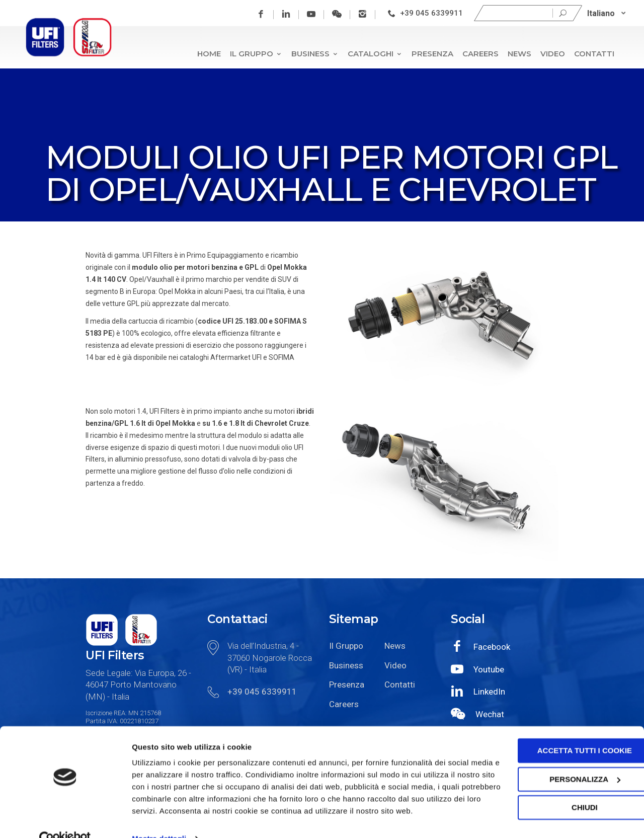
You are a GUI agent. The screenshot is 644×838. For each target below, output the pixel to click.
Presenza (432, 54)
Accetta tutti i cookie (560, 718)
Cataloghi (375, 54)
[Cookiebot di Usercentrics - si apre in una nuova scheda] (65, 818)
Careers (480, 54)
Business (315, 54)
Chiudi (560, 775)
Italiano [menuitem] (601, 13)
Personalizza (560, 746)
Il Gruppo (256, 54)
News (519, 54)
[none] (607, 13)
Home (209, 54)
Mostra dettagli (159, 818)
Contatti (594, 54)
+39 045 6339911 (432, 13)
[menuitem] (607, 13)
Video (553, 54)
